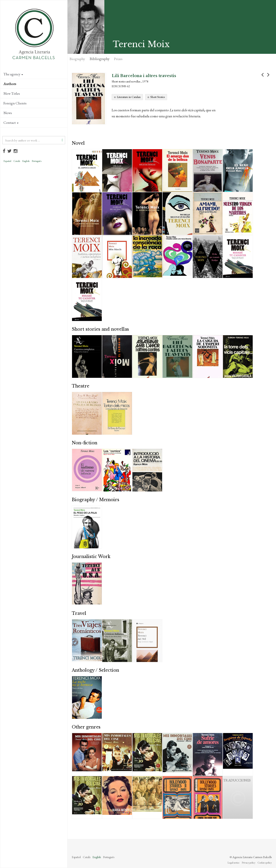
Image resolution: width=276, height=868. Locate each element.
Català (17, 161)
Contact (11, 122)
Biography (77, 59)
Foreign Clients (15, 103)
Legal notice (234, 863)
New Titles (12, 93)
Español (7, 161)
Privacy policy (249, 863)
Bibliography (100, 59)
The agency (13, 74)
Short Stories (158, 97)
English (26, 161)
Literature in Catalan (129, 97)
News (8, 113)
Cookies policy (265, 863)
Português (37, 161)
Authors (10, 84)
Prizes (118, 59)
